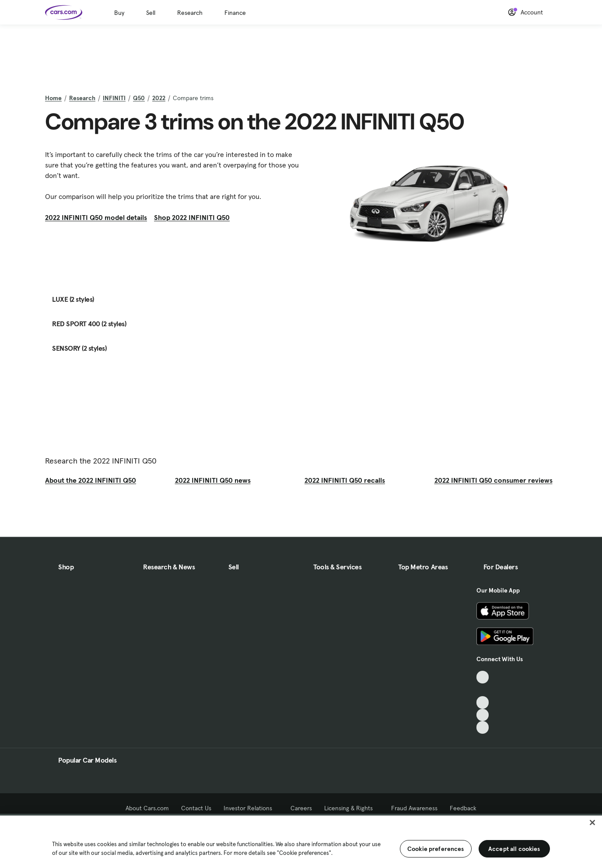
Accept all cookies (514, 849)
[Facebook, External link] (483, 690)
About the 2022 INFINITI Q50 (91, 480)
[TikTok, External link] (483, 677)
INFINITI (114, 98)
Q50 (139, 98)
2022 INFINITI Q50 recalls (345, 480)
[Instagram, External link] (483, 715)
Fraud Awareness (414, 808)
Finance (235, 13)
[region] (301, 841)
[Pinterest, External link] (483, 727)
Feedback (463, 808)
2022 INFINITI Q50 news (213, 480)
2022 (159, 98)
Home (53, 98)
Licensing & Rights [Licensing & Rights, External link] (352, 808)
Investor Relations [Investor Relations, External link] (251, 808)
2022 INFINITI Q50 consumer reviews (493, 480)
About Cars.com (147, 808)
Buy (119, 13)
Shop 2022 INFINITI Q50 (192, 217)
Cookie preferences (436, 849)
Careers (301, 808)
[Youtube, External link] (483, 702)
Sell (151, 13)
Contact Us (196, 808)
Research (190, 13)
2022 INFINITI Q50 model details (96, 217)
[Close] (592, 823)
